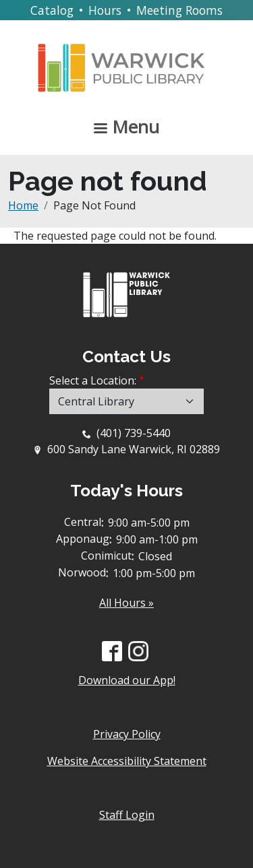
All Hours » (126, 603)
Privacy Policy (127, 734)
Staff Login (127, 815)
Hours (105, 10)
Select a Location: (93, 380)
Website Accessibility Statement (127, 761)
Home (23, 205)
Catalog (52, 10)
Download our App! (127, 680)
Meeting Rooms (179, 10)
